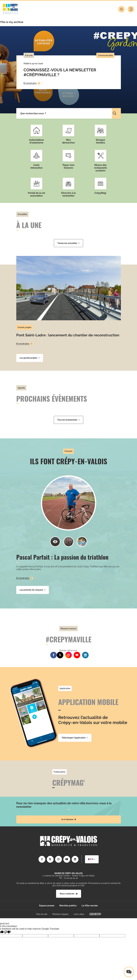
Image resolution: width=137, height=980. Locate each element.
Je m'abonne (69, 819)
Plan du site (42, 914)
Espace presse (47, 906)
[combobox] (92, 859)
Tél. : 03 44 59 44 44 (68, 878)
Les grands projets (30, 358)
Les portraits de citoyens (33, 590)
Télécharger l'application (75, 738)
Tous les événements (68, 420)
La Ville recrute (90, 906)
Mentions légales (61, 914)
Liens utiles (79, 914)
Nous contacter (69, 894)
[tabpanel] (68, 70)
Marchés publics (68, 906)
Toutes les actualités (68, 243)
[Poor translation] (7, 932)
